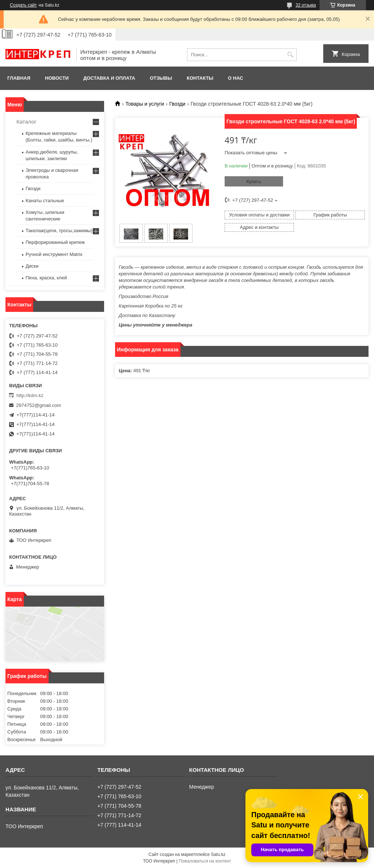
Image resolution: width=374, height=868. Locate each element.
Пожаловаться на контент (205, 861)
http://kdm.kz (30, 395)
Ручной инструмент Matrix (54, 254)
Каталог (26, 122)
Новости (57, 78)
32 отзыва (306, 5)
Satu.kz (218, 854)
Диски (32, 266)
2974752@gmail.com (39, 405)
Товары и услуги (145, 104)
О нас (236, 78)
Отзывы (161, 78)
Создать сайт (23, 5)
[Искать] (290, 55)
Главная (19, 78)
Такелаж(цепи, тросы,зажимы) (59, 231)
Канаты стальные (45, 201)
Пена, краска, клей (46, 278)
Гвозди (178, 104)
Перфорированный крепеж (55, 242)
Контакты (200, 78)
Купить (254, 182)
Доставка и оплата (109, 78)
